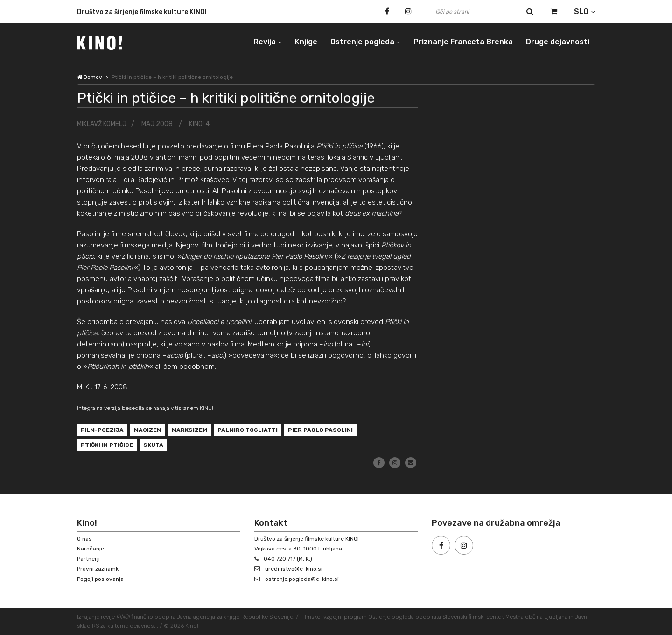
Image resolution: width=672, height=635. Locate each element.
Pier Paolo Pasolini (320, 430)
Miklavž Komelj (102, 124)
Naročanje (91, 549)
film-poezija (102, 430)
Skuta (153, 445)
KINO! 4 (199, 124)
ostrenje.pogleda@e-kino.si (302, 579)
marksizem (189, 430)
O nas (84, 539)
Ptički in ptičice (107, 445)
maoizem (148, 430)
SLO (581, 11)
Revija (265, 42)
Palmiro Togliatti (248, 430)
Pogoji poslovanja (100, 579)
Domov (90, 77)
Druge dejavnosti (558, 42)
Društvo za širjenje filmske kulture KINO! (142, 13)
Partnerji (88, 559)
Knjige (306, 42)
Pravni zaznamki (98, 569)
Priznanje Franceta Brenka (463, 42)
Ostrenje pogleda (362, 42)
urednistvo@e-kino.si (294, 569)
